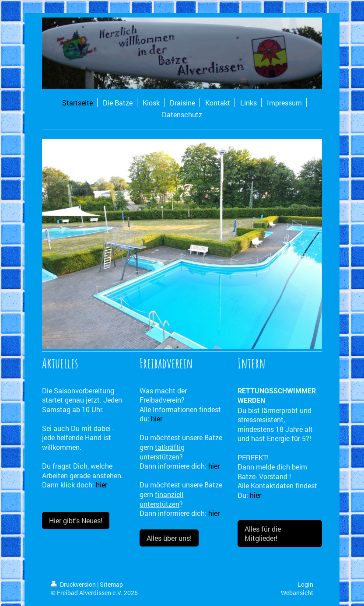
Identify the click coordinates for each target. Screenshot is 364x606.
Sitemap (111, 584)
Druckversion (74, 584)
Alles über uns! (169, 538)
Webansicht (297, 593)
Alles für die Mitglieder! (263, 534)
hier (101, 485)
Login (305, 584)
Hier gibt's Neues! (76, 520)
